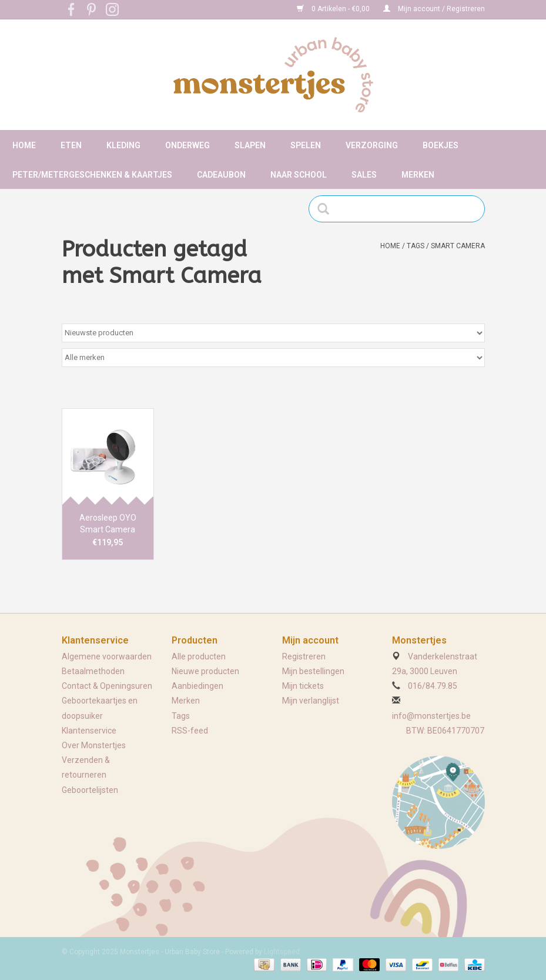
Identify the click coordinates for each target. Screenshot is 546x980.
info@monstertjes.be (431, 716)
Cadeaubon (221, 175)
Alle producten (199, 656)
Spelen (306, 145)
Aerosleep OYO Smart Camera (108, 524)
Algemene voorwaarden (107, 656)
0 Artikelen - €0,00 (334, 9)
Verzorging (372, 145)
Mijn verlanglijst (311, 701)
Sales (364, 175)
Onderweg (187, 145)
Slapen (250, 145)
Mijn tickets (303, 686)
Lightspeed (282, 952)
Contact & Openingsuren (107, 686)
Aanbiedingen (197, 686)
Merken (418, 175)
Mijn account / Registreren (434, 9)
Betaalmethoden (93, 671)
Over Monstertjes (94, 745)
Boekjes (441, 145)
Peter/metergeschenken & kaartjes (92, 175)
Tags (416, 246)
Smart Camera (458, 246)
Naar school (299, 175)
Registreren (304, 656)
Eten (71, 145)
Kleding (123, 145)
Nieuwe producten (205, 671)
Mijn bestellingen (313, 671)
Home (24, 145)
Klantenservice (89, 731)
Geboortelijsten (90, 790)
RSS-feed (190, 731)
